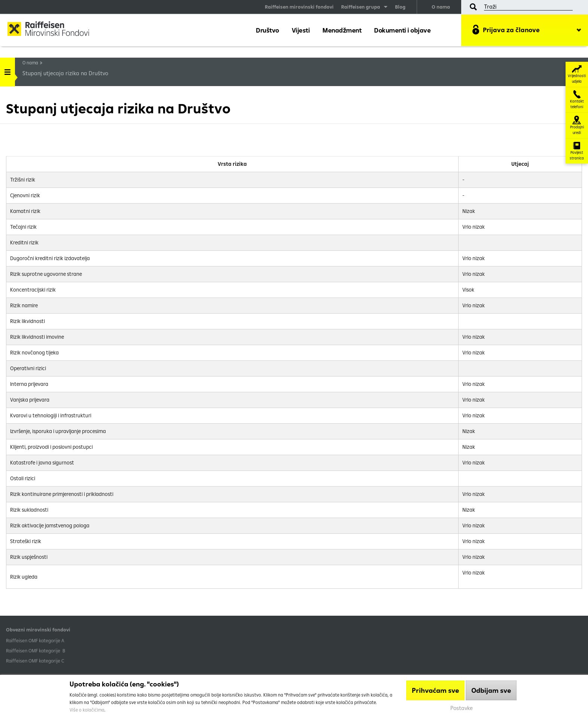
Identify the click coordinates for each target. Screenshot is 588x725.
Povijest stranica (577, 151)
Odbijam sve (491, 690)
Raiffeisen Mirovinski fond (54, 30)
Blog (400, 7)
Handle (7, 69)
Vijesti (301, 30)
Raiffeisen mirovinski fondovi (299, 7)
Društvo (267, 30)
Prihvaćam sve (435, 690)
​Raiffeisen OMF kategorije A (35, 640)
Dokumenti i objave (402, 30)
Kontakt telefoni (577, 100)
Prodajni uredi (577, 125)
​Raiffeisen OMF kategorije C (35, 661)
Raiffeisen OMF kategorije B (36, 651)
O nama (441, 7)
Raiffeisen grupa (361, 7)
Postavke (462, 708)
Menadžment (342, 30)
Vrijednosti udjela (577, 74)
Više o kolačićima (87, 710)
